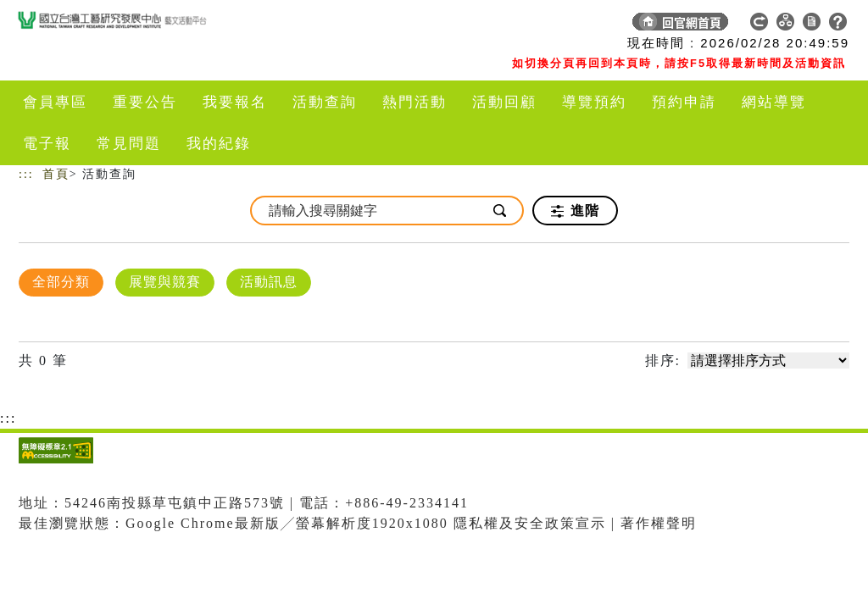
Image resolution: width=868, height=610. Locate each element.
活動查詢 (325, 102)
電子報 (47, 144)
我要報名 (235, 102)
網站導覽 (774, 102)
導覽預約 (594, 102)
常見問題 (129, 144)
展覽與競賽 (165, 282)
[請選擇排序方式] (768, 360)
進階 (575, 211)
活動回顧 (504, 102)
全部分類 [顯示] (61, 282)
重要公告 (145, 102)
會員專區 (55, 102)
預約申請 (684, 102)
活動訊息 (269, 282)
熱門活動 (415, 102)
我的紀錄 (219, 144)
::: (26, 174)
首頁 (56, 174)
